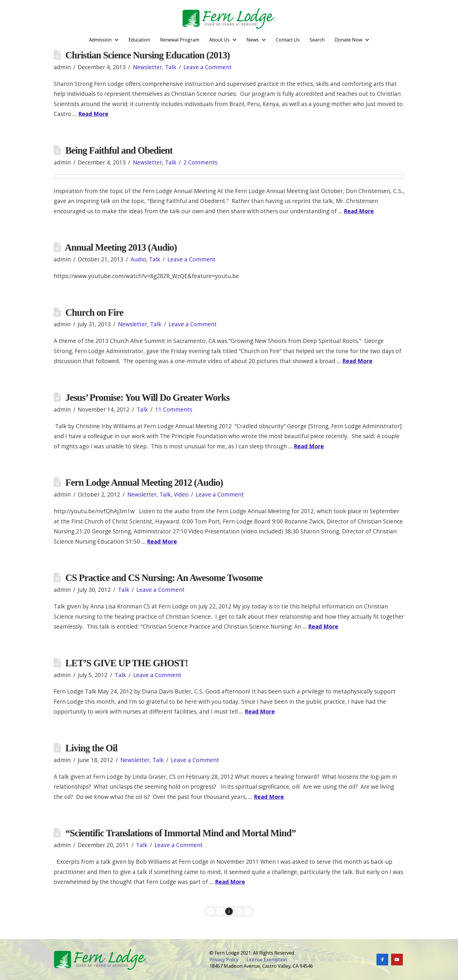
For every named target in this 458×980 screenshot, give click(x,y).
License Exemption (267, 960)
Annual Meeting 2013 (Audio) (121, 247)
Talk (171, 67)
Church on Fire (94, 313)
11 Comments (174, 409)
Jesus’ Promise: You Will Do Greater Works (148, 398)
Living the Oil (91, 748)
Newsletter (148, 67)
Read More (93, 114)
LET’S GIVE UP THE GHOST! (127, 663)
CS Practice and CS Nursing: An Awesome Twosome (164, 578)
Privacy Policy (224, 960)
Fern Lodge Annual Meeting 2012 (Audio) (144, 483)
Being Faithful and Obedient (119, 150)
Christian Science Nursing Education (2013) (148, 55)
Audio (138, 259)
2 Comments (200, 162)
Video (181, 494)
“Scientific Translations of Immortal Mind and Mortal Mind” (181, 833)
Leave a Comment (208, 67)
